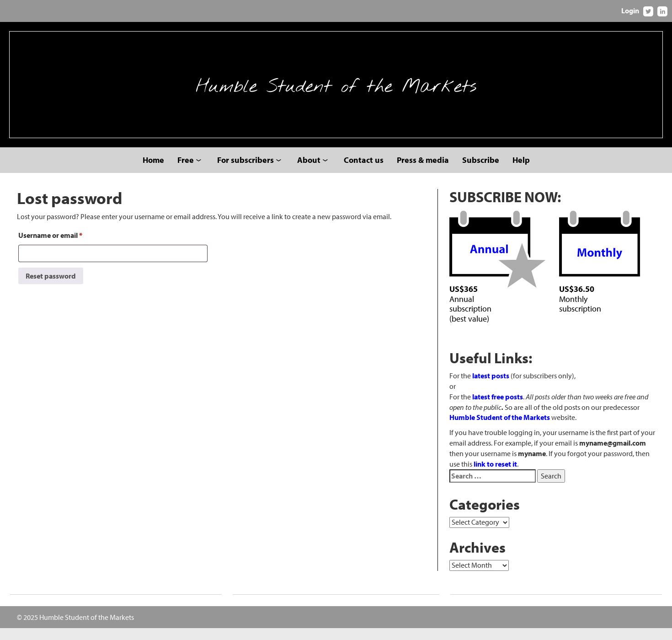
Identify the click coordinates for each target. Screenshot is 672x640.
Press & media (423, 172)
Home (153, 172)
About (309, 172)
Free (186, 172)
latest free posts (498, 409)
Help (521, 172)
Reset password (51, 288)
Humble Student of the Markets (336, 91)
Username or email (50, 247)
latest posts (491, 387)
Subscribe (481, 172)
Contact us (364, 172)
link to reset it (495, 476)
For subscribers (245, 172)
